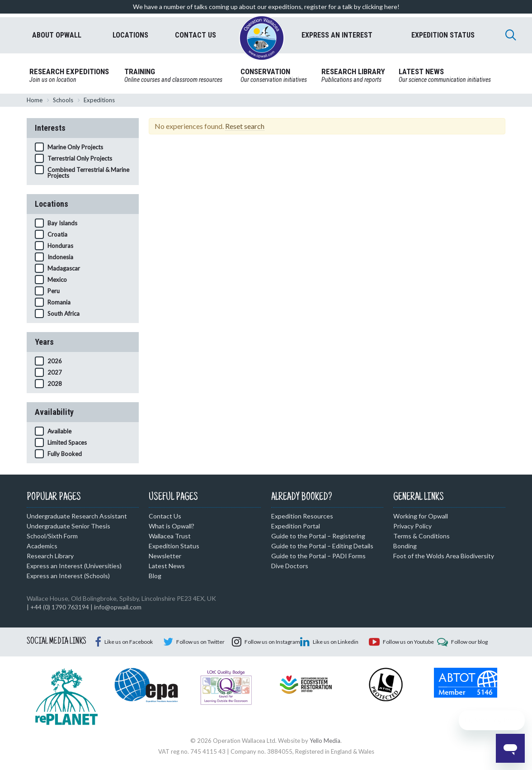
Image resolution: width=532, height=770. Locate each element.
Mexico (57, 280)
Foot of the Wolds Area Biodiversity (444, 556)
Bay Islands (62, 223)
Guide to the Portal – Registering (318, 536)
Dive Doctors (290, 566)
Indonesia (60, 257)
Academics (42, 546)
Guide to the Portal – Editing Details (322, 546)
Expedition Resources (302, 516)
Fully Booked (65, 454)
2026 (55, 361)
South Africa (64, 314)
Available (59, 431)
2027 (55, 372)
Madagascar (64, 268)
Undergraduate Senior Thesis (68, 526)
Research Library (50, 556)
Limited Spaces (67, 442)
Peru (54, 291)
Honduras (60, 246)
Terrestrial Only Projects (80, 158)
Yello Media (325, 741)
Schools (63, 100)
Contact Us (165, 516)
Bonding (405, 546)
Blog (155, 576)
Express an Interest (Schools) (68, 576)
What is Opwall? (172, 526)
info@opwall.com (118, 607)
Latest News (167, 566)
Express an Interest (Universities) (74, 566)
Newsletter (165, 556)
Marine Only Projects (75, 147)
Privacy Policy (412, 526)
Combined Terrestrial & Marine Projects (88, 173)
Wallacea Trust (170, 536)
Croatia (57, 234)
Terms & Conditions (421, 536)
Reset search (245, 126)
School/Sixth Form (52, 536)
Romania (59, 302)
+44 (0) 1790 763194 (60, 607)
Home (35, 100)
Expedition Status (174, 546)
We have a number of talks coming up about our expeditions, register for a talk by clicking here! (266, 7)
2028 (55, 384)
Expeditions (99, 100)
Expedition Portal (296, 526)
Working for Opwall (421, 516)
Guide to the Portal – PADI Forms (318, 556)
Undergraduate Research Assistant (77, 516)
